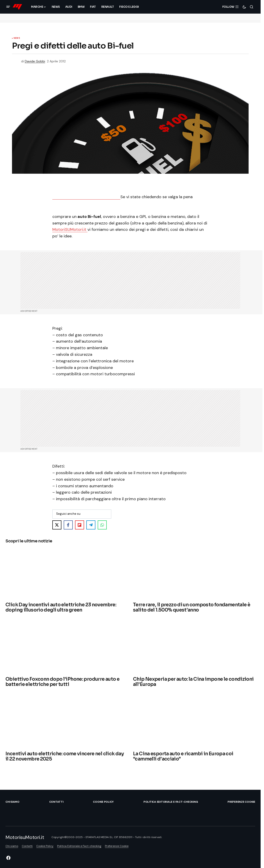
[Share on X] (57, 525)
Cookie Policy (103, 802)
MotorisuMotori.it (25, 837)
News (17, 38)
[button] (8, 7)
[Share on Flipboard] (80, 525)
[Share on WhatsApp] (102, 525)
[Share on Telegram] (91, 525)
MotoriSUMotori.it (70, 229)
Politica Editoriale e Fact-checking (171, 802)
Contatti (56, 802)
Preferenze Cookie (241, 802)
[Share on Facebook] (68, 525)
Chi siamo (12, 802)
